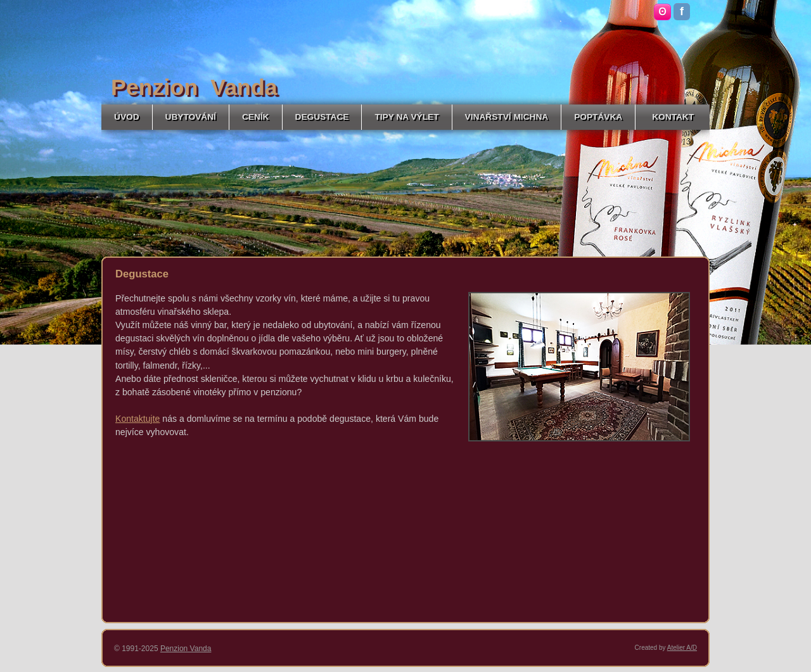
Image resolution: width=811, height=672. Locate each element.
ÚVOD (127, 117)
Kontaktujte (137, 419)
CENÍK (256, 117)
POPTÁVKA (598, 117)
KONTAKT (673, 117)
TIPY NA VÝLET (406, 117)
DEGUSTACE (322, 117)
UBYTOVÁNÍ (191, 117)
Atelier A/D (682, 648)
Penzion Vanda (186, 649)
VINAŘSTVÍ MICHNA (507, 117)
